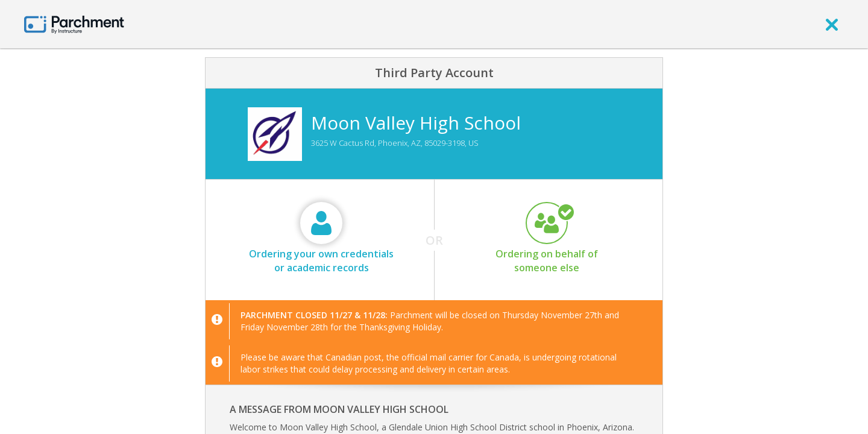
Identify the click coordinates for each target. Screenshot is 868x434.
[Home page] (74, 24)
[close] (832, 24)
